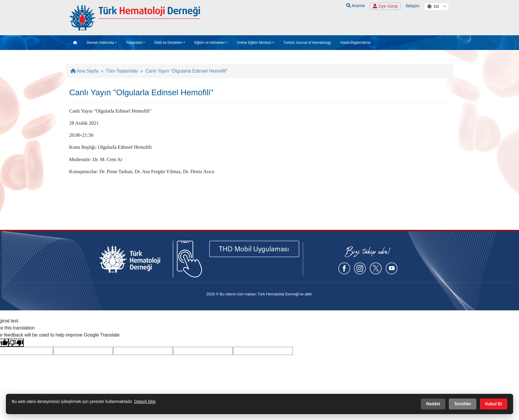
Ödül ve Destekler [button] (168, 43)
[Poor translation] (16, 343)
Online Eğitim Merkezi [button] (254, 43)
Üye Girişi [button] (385, 6)
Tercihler (463, 404)
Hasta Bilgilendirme (356, 43)
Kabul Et (494, 404)
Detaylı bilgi (145, 401)
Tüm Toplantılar (122, 71)
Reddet (433, 404)
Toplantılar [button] (134, 43)
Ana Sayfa (84, 71)
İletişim (413, 6)
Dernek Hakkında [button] (100, 43)
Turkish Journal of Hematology (307, 43)
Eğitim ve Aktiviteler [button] (210, 43)
